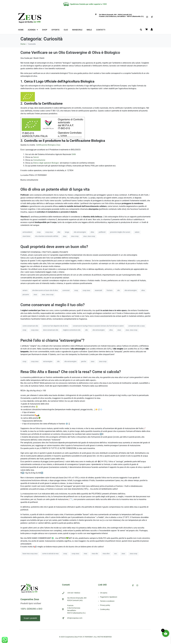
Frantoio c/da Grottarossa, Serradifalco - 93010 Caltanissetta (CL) (121, 16)
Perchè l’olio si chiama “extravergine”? (52, 340)
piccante (26, 295)
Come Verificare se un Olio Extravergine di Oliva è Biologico (70, 52)
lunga (67, 232)
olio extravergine (80, 232)
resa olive (106, 554)
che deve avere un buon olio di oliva (45, 290)
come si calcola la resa (50, 554)
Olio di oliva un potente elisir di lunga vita (55, 189)
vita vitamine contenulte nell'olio (47, 236)
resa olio (95, 554)
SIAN (74, 154)
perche (84, 361)
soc (116, 554)
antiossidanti (27, 232)
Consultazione (39, 160)
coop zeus (49, 232)
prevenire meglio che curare (120, 232)
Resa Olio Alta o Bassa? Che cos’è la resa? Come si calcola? (71, 372)
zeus (65, 236)
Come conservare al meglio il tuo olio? (53, 305)
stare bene (26, 236)
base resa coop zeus (30, 554)
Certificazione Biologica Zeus (48, 145)
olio (118, 290)
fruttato (110, 290)
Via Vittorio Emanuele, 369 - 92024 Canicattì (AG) (115, 15)
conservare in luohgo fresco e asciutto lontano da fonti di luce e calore (98, 326)
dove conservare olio (51, 330)
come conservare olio (30, 326)
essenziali (98, 290)
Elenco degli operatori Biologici (46, 163)
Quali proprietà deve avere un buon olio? (54, 247)
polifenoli (102, 232)
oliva (92, 232)
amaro (25, 290)
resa (85, 554)
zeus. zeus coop (89, 236)
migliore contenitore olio (72, 330)
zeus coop (75, 236)
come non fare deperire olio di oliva (55, 326)
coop (39, 232)
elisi (59, 232)
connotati (66, 290)
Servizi (36, 157)
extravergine (48, 361)
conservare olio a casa (136, 326)
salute (137, 232)
